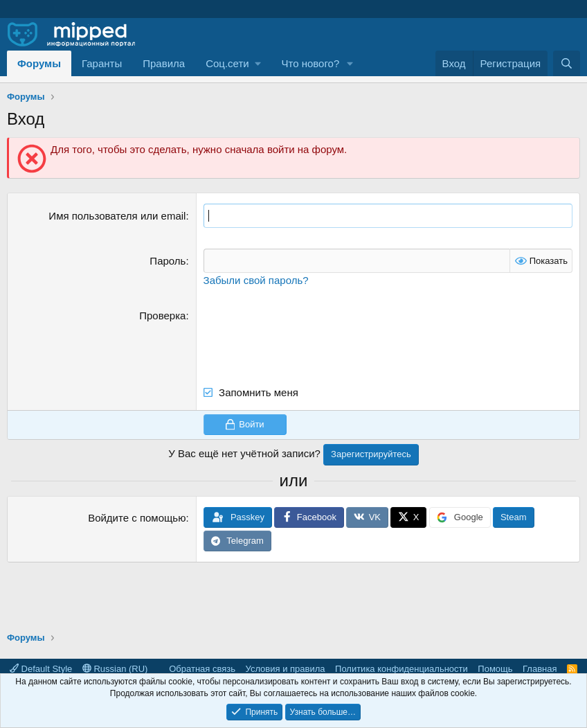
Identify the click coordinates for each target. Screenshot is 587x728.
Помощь (495, 669)
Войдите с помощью (137, 518)
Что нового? (310, 63)
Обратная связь (202, 669)
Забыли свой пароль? (256, 280)
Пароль (168, 261)
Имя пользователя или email (117, 216)
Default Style (41, 669)
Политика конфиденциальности (401, 669)
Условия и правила (286, 669)
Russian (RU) (115, 669)
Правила (164, 63)
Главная (540, 669)
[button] (233, 63)
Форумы (39, 63)
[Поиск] (567, 63)
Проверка (162, 316)
